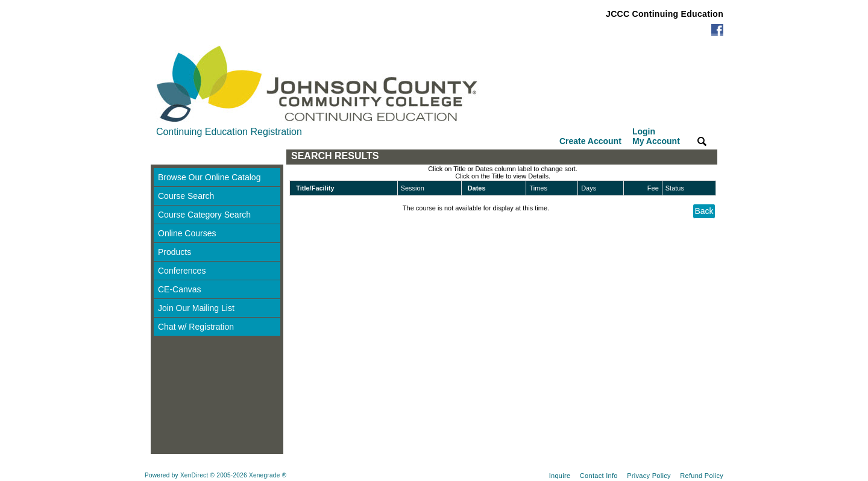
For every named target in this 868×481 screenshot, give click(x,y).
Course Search (186, 196)
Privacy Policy (649, 476)
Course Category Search (204, 215)
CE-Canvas (180, 289)
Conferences (182, 271)
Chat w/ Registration (196, 327)
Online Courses (187, 233)
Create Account (590, 141)
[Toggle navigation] (162, 157)
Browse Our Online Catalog (209, 177)
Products (175, 252)
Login (656, 136)
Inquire (560, 476)
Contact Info (599, 476)
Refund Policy (702, 476)
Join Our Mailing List (196, 308)
